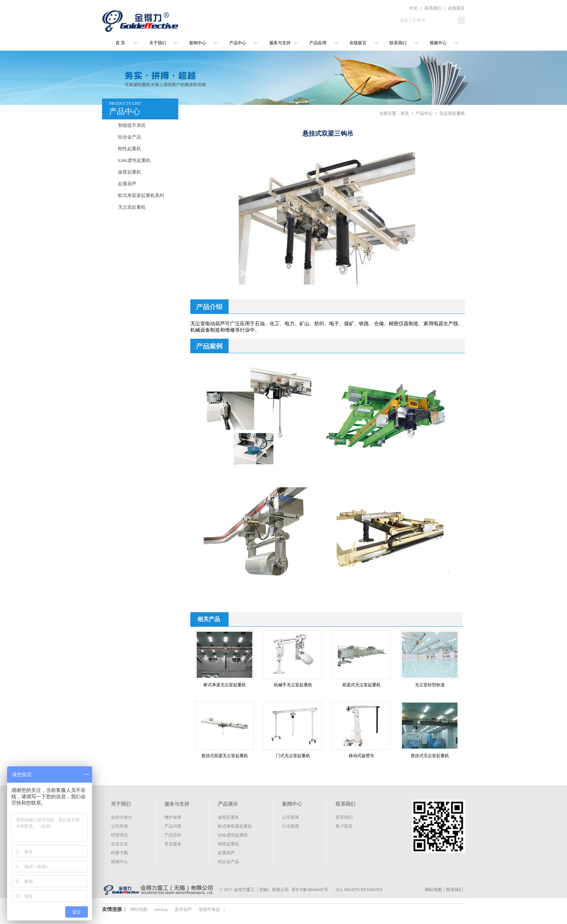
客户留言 (344, 826)
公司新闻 (291, 817)
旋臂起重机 (130, 172)
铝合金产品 (130, 137)
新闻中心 (198, 43)
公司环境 (119, 826)
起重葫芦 (127, 184)
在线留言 (456, 8)
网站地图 (433, 890)
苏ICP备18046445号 (310, 890)
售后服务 (173, 844)
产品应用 (318, 43)
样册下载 (119, 853)
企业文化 (119, 844)
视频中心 (438, 43)
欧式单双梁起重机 (235, 826)
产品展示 (228, 804)
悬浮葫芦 (183, 909)
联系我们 (433, 8)
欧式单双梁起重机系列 (141, 195)
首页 (405, 113)
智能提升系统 (132, 125)
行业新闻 (291, 826)
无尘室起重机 (132, 207)
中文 (414, 8)
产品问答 (173, 826)
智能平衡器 (209, 909)
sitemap (161, 909)
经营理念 (119, 835)
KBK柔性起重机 (134, 160)
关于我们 (158, 43)
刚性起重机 (130, 149)
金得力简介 (122, 817)
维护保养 (173, 817)
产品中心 (238, 43)
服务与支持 (280, 43)
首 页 (117, 43)
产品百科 (173, 835)
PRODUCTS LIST (144, 109)
